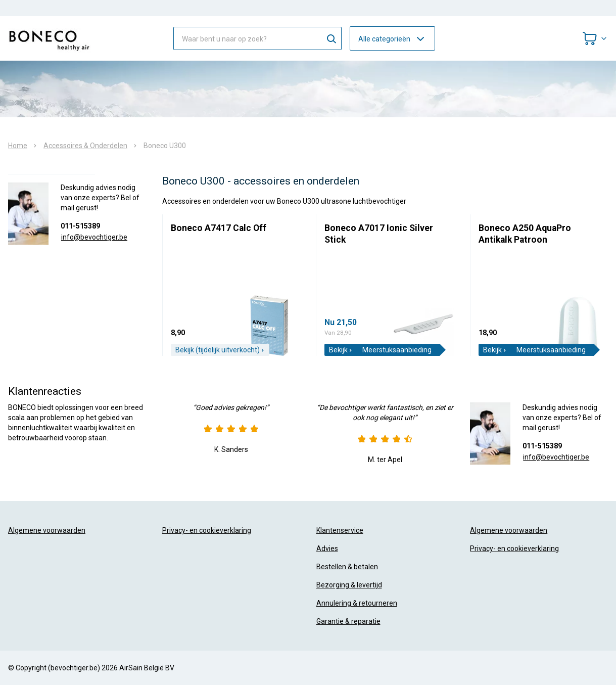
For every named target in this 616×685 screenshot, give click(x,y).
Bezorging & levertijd (349, 585)
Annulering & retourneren (357, 603)
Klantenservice (340, 530)
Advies (327, 549)
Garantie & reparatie (348, 621)
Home (18, 146)
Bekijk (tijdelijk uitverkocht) (220, 350)
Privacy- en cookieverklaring (207, 530)
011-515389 (80, 226)
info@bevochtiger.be (94, 237)
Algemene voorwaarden (47, 530)
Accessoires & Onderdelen (85, 146)
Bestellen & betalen (347, 567)
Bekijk (341, 350)
